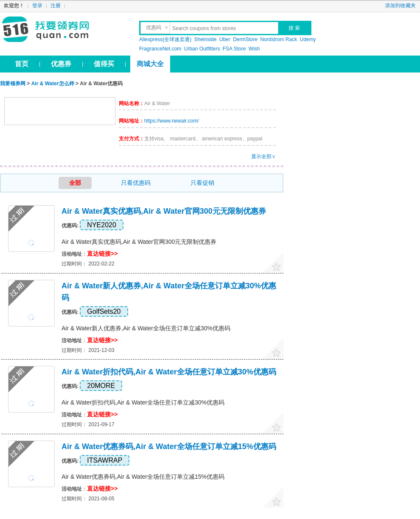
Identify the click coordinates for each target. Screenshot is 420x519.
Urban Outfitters (202, 49)
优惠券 (61, 64)
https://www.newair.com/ (172, 121)
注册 (56, 6)
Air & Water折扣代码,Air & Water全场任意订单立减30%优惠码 (169, 372)
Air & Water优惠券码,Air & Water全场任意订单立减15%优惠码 (169, 446)
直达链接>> (102, 254)
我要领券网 (64, 30)
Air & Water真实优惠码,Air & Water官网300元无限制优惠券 (164, 211)
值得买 (104, 64)
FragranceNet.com (160, 49)
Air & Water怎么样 (53, 84)
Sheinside (206, 39)
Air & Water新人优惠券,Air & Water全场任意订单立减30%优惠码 (146, 328)
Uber (225, 39)
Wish (254, 49)
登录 (37, 6)
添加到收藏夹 (400, 6)
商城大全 (150, 64)
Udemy (308, 39)
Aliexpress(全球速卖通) (165, 39)
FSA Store (234, 49)
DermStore (245, 39)
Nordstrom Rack (279, 39)
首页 (22, 64)
